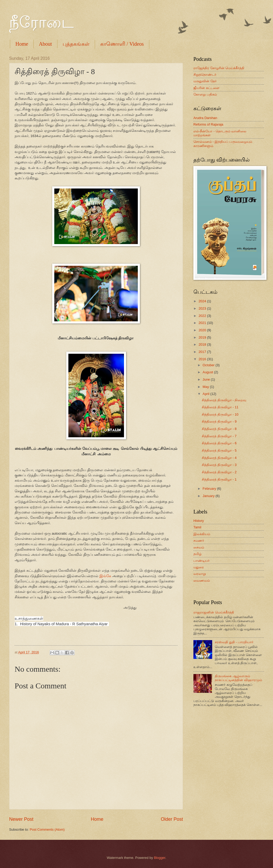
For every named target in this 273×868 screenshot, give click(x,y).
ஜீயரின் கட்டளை (206, 88)
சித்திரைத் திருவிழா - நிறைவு (224, 400)
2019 (203, 337)
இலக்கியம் (202, 534)
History (199, 521)
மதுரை (199, 567)
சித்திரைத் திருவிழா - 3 (219, 465)
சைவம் (199, 547)
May (206, 387)
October (209, 365)
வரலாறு (200, 574)
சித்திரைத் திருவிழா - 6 (219, 443)
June (207, 379)
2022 (203, 316)
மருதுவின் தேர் (205, 81)
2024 (203, 301)
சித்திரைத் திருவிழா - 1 (219, 479)
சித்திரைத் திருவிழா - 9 (219, 421)
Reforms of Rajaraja (208, 124)
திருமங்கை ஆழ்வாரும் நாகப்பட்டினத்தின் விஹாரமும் (238, 678)
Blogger (160, 858)
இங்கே (105, 576)
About (45, 44)
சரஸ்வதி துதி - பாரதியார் (234, 642)
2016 (203, 359)
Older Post (172, 819)
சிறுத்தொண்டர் (205, 75)
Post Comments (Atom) (47, 829)
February (210, 489)
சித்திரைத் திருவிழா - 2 (219, 472)
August (208, 372)
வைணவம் (202, 580)
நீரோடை (41, 22)
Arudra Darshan (205, 118)
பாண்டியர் (201, 561)
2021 (203, 323)
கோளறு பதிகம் (205, 94)
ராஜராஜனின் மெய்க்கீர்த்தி (214, 612)
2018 (203, 344)
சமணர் (199, 541)
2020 (203, 330)
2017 (203, 352)
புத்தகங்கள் (76, 44)
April (206, 394)
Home (22, 44)
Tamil (197, 527)
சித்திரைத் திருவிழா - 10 (220, 414)
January (209, 496)
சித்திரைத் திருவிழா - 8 (219, 429)
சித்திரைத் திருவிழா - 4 (219, 458)
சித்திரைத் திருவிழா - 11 (220, 407)
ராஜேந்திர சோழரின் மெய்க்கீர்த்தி (219, 68)
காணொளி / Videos (122, 44)
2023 (203, 308)
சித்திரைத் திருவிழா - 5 (219, 450)
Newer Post (21, 819)
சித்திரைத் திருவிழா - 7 (219, 436)
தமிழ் (197, 554)
